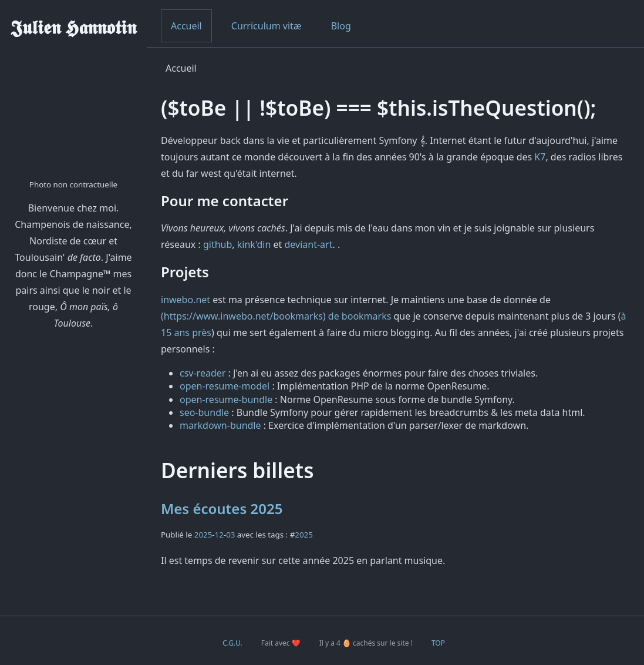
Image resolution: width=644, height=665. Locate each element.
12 (219, 535)
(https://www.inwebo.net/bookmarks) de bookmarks (276, 316)
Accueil (186, 26)
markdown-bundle (220, 425)
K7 (540, 157)
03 (230, 535)
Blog (341, 26)
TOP (438, 643)
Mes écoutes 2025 (222, 508)
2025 (203, 535)
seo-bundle (204, 412)
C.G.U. (232, 643)
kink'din (254, 244)
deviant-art (309, 244)
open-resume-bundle (226, 399)
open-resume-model (225, 386)
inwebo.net (186, 300)
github (218, 244)
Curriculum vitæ (267, 26)
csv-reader (203, 373)
